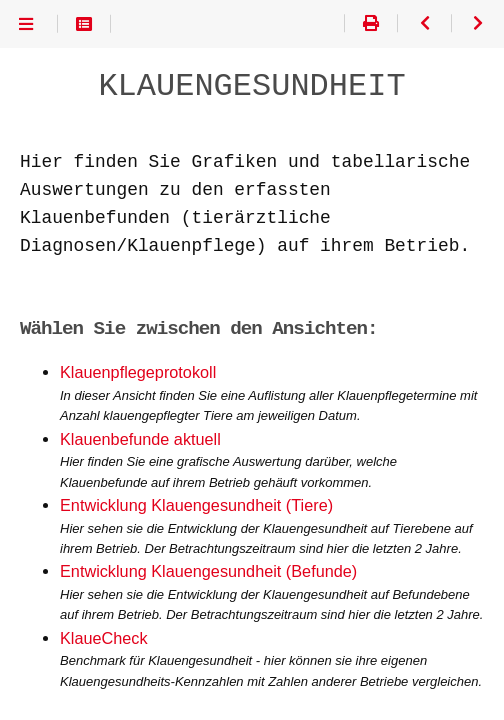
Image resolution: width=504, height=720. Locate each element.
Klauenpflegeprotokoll (138, 372)
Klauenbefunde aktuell (140, 439)
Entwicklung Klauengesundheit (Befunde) (208, 571)
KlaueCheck (104, 638)
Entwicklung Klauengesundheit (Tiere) (196, 505)
